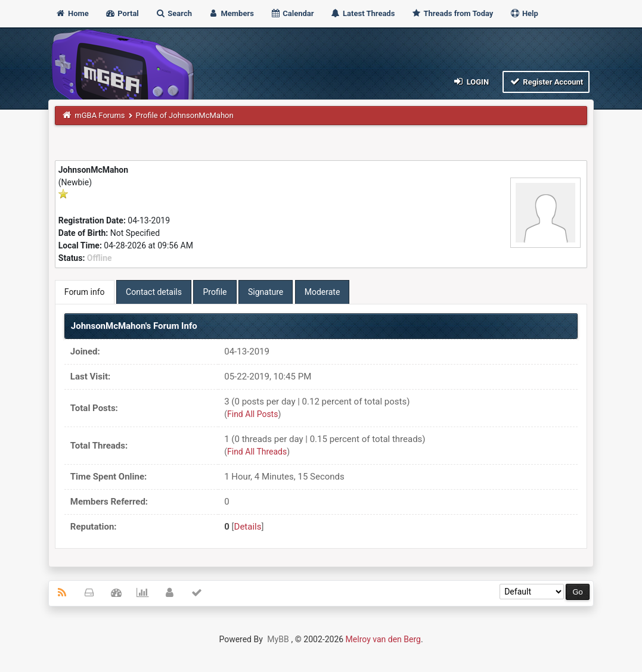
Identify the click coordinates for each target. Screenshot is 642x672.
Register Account (546, 81)
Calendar (292, 13)
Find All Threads (257, 452)
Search (173, 13)
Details (248, 527)
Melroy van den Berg (383, 639)
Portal (122, 13)
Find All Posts (252, 414)
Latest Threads (363, 13)
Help (524, 13)
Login (471, 81)
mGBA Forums (100, 115)
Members (231, 13)
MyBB (278, 639)
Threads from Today (452, 13)
